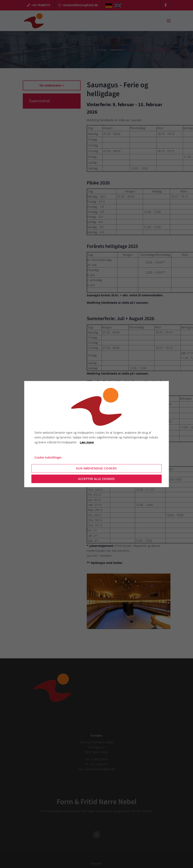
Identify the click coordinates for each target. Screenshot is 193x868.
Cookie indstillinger (48, 457)
